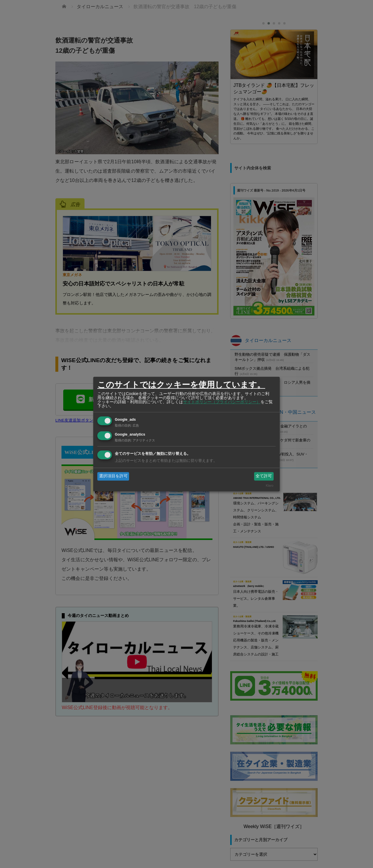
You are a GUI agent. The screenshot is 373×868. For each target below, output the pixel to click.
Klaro (270, 485)
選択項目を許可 (113, 476)
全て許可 (264, 476)
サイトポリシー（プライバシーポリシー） (222, 402)
